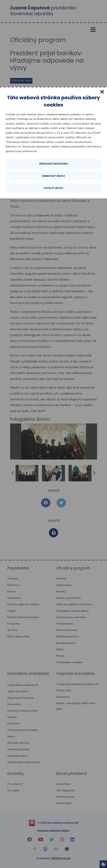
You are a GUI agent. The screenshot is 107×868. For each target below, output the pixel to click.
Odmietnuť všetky (54, 176)
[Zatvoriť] (102, 92)
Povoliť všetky (53, 188)
